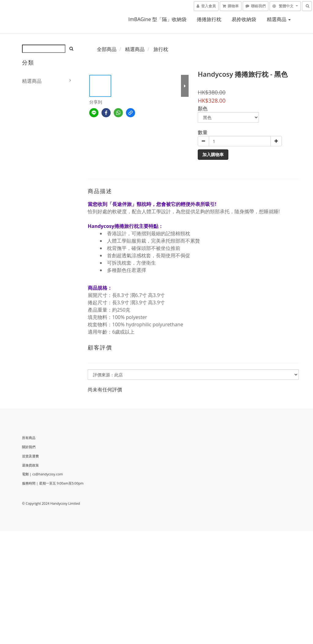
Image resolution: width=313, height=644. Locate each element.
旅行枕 (161, 49)
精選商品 (279, 19)
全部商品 (107, 49)
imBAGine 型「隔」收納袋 (157, 19)
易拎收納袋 (244, 19)
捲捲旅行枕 (209, 19)
